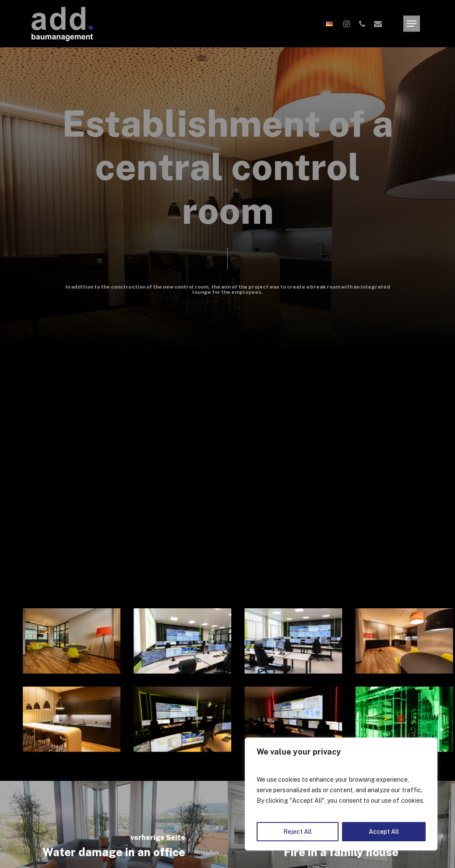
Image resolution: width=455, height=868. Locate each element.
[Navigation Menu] (412, 24)
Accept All (384, 832)
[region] (341, 794)
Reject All (298, 832)
